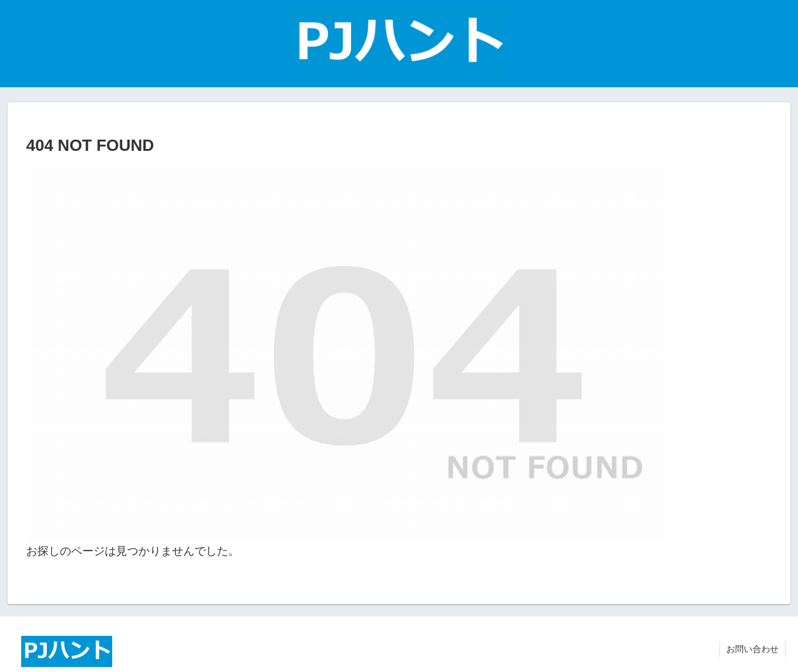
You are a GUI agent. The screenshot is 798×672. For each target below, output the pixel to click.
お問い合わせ (752, 649)
